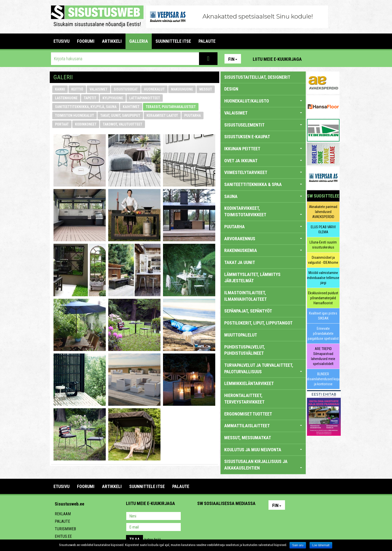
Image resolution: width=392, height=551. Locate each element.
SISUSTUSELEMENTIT (263, 125)
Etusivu (61, 41)
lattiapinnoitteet (145, 98)
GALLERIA (139, 41)
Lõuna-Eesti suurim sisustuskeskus (323, 245)
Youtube (334, 59)
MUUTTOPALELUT (241, 335)
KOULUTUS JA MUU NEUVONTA (263, 450)
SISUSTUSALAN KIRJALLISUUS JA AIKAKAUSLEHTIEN (263, 465)
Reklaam (63, 514)
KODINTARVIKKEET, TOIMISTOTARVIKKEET (263, 211)
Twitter (234, 516)
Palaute (62, 521)
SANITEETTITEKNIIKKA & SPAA (263, 184)
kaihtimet (131, 107)
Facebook (324, 59)
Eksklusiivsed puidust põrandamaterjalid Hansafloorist (323, 298)
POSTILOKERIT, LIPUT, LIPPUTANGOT (258, 323)
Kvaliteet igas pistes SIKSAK (323, 316)
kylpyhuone (113, 98)
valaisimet (98, 89)
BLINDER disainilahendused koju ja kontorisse (323, 379)
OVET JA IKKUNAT (263, 161)
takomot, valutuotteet (122, 124)
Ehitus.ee (63, 536)
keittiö (77, 89)
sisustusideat (126, 89)
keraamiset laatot (162, 115)
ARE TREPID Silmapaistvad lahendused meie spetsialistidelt (323, 356)
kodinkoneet (86, 124)
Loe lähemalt (321, 545)
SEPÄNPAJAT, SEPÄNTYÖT (248, 311)
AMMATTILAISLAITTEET (263, 426)
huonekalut (154, 89)
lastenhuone (66, 98)
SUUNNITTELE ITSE (173, 41)
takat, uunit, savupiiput (120, 115)
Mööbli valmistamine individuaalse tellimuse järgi (323, 278)
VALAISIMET (263, 113)
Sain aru (298, 545)
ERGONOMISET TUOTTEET (248, 414)
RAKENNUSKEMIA (263, 250)
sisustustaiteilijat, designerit (257, 77)
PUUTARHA (263, 227)
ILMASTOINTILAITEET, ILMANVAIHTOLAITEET (245, 296)
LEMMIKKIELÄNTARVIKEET (249, 383)
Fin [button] (233, 59)
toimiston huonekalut (74, 115)
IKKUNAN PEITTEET (263, 149)
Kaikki (60, 89)
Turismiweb (65, 529)
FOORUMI (86, 41)
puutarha (192, 115)
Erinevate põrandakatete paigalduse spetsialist (323, 333)
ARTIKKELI (112, 41)
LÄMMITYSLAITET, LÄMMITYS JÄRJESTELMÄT (252, 278)
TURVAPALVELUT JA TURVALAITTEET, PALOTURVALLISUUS (263, 368)
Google (245, 516)
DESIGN (231, 89)
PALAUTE (207, 41)
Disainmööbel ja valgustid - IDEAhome (323, 260)
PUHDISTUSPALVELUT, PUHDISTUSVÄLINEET (245, 350)
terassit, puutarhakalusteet (171, 107)
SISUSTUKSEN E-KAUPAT (247, 137)
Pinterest (313, 59)
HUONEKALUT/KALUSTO (263, 101)
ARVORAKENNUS (263, 239)
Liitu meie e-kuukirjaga (277, 59)
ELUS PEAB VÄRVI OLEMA (323, 229)
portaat (62, 124)
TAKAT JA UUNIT (240, 262)
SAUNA (263, 196)
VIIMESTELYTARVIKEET (263, 172)
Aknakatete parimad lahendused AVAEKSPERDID (323, 212)
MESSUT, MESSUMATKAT (248, 438)
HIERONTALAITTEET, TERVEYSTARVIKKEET (244, 399)
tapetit (90, 98)
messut (206, 89)
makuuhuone (182, 89)
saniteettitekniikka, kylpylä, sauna (86, 107)
